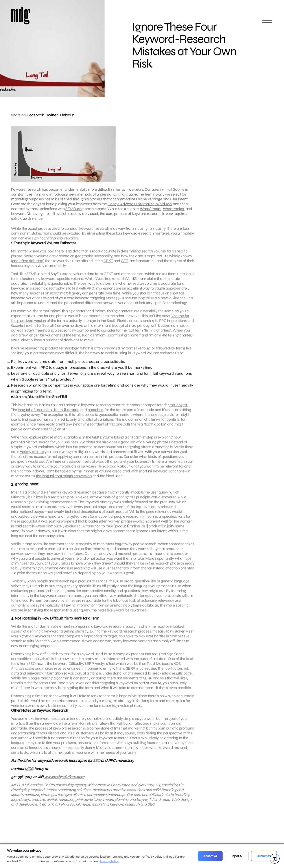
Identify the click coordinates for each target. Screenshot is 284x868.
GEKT (108, 266)
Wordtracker (173, 209)
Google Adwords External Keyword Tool (140, 204)
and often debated (28, 266)
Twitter (52, 115)
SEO (97, 765)
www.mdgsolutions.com (64, 782)
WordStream (151, 209)
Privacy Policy (109, 861)
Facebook (36, 115)
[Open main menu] (267, 23)
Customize (264, 856)
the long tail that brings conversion (64, 481)
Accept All (210, 856)
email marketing (55, 809)
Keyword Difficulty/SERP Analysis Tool (84, 668)
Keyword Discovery (27, 214)
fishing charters (157, 335)
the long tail (179, 410)
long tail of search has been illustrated (49, 414)
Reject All (237, 856)
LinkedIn (67, 115)
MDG (29, 773)
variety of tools (32, 456)
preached (96, 414)
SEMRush (74, 209)
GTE (124, 266)
